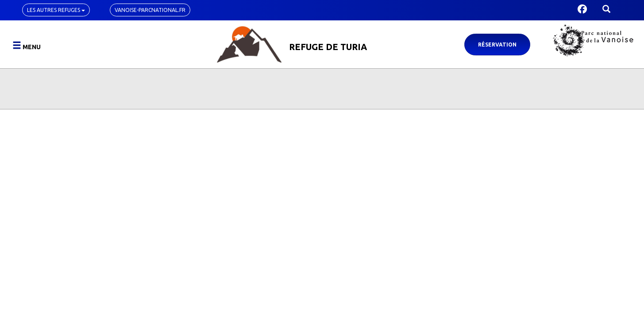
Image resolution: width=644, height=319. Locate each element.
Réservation (497, 45)
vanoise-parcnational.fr (150, 10)
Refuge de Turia (328, 47)
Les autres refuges (56, 10)
